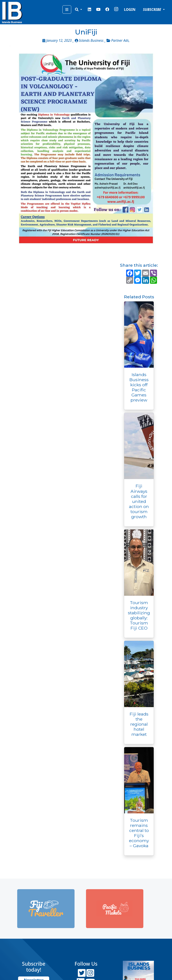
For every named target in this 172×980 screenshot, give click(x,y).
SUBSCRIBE (152, 10)
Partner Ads (120, 41)
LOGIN (130, 10)
